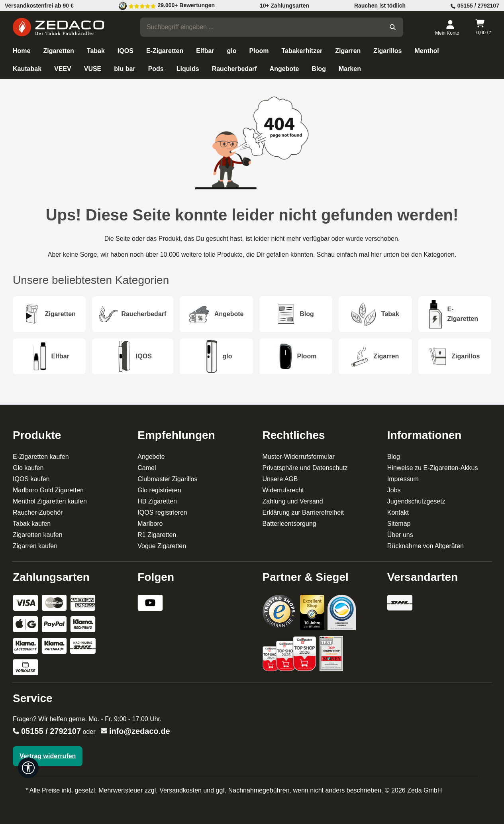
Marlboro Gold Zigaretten (48, 490)
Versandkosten (180, 790)
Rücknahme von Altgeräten (426, 546)
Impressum (403, 479)
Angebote (151, 457)
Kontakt (398, 512)
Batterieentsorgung (289, 524)
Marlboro (150, 524)
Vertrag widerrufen (48, 756)
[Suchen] (393, 27)
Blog (394, 457)
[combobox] (261, 27)
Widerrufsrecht (283, 490)
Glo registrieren (159, 490)
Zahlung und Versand (293, 501)
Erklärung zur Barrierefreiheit (303, 512)
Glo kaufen (28, 468)
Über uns (400, 535)
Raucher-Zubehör (38, 512)
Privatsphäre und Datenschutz (305, 468)
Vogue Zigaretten (162, 546)
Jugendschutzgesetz (416, 501)
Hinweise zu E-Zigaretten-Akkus (433, 468)
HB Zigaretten (157, 501)
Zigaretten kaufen (38, 535)
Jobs (394, 490)
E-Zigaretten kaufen (41, 457)
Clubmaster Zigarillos (167, 479)
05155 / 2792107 (51, 731)
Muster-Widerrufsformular (299, 457)
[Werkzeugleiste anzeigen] (28, 768)
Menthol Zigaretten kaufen (50, 501)
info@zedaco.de (140, 731)
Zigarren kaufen (35, 546)
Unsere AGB (280, 479)
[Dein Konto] (450, 27)
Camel (147, 468)
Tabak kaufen (32, 524)
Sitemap (399, 524)
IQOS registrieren (162, 512)
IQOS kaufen (31, 479)
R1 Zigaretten (157, 535)
